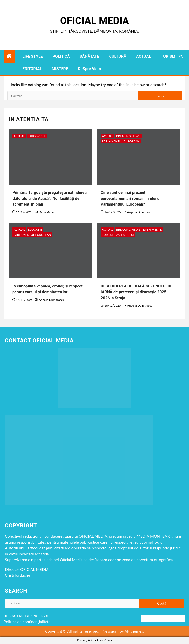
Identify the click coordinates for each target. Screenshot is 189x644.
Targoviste (37, 136)
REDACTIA (13, 616)
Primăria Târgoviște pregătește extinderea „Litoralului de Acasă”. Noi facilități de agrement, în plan (49, 198)
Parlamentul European (121, 141)
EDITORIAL (32, 69)
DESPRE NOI (37, 616)
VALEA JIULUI (125, 235)
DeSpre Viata (89, 69)
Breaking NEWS (128, 136)
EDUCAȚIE (35, 230)
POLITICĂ (61, 56)
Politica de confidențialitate (27, 622)
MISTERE (60, 69)
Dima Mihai (46, 212)
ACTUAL (144, 56)
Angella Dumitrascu (140, 212)
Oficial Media (94, 21)
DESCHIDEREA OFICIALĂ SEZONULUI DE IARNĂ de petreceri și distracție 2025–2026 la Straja (136, 292)
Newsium (110, 631)
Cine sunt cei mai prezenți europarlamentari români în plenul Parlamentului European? (131, 198)
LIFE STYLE (33, 56)
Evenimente (153, 230)
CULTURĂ (118, 56)
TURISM (168, 56)
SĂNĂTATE (90, 56)
